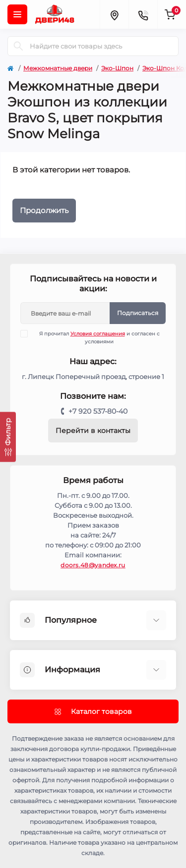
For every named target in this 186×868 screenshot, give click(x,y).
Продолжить (44, 210)
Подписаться (138, 313)
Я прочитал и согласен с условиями (96, 337)
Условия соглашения (98, 334)
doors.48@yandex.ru (93, 565)
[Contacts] (143, 14)
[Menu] (17, 14)
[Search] (18, 46)
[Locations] (114, 14)
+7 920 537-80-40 (98, 411)
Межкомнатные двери (58, 68)
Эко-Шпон (117, 68)
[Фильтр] (8, 437)
